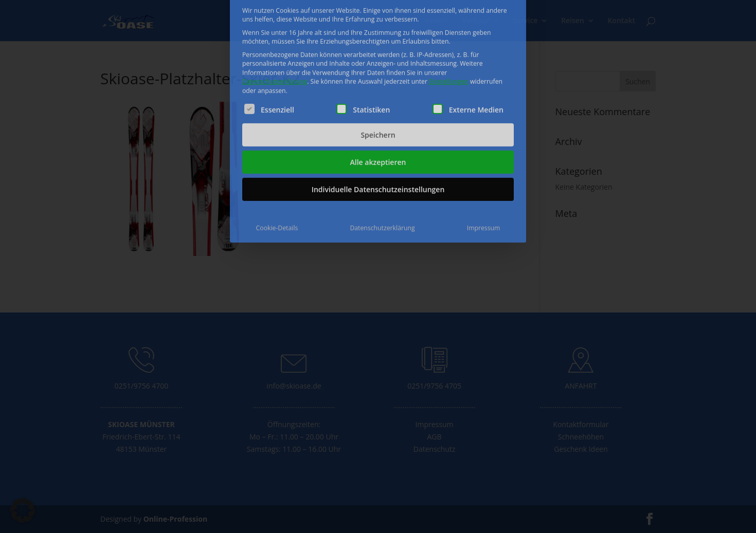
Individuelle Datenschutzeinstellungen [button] (378, 128)
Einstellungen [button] (449, 20)
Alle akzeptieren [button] (378, 101)
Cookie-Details (277, 167)
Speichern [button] (378, 74)
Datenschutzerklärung (275, 20)
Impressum (484, 167)
